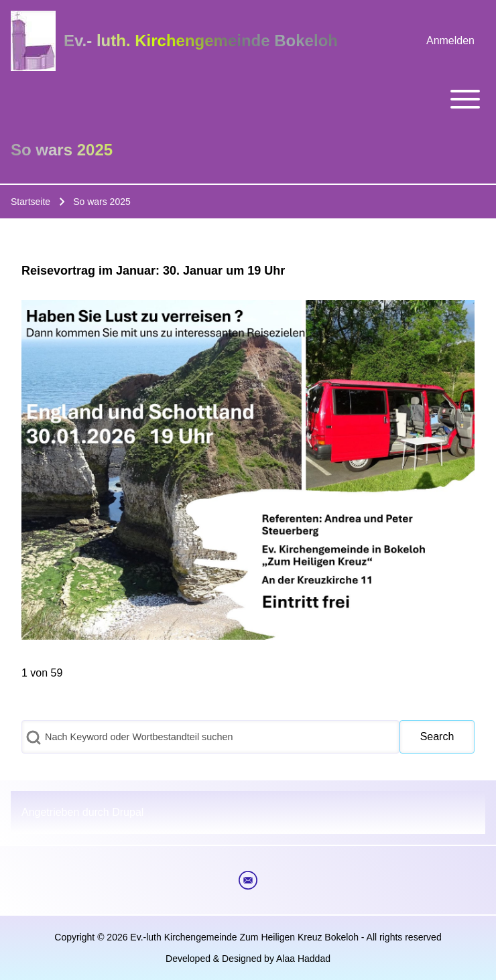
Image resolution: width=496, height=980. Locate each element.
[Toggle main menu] (248, 99)
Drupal (128, 812)
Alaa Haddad (303, 959)
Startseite (30, 202)
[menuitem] (450, 41)
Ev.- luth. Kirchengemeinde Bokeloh (201, 41)
